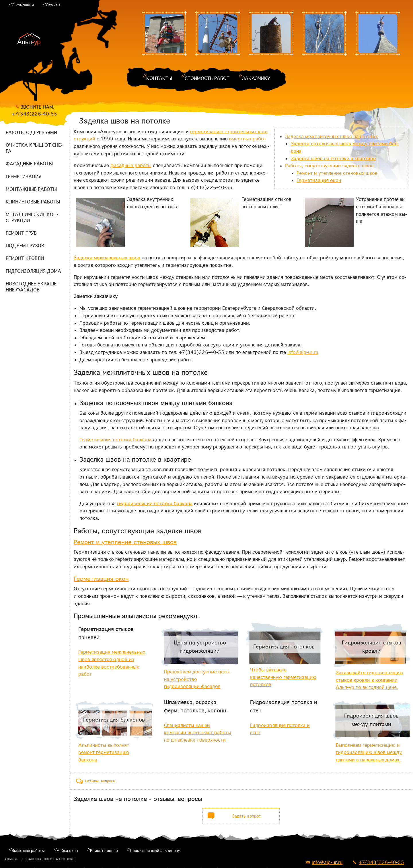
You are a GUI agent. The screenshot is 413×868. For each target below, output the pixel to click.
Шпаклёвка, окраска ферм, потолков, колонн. (196, 706)
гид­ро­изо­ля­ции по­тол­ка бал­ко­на (155, 503)
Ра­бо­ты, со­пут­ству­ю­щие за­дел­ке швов (329, 166)
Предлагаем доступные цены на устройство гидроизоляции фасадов (197, 679)
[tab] (96, 781)
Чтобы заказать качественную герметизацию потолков (283, 677)
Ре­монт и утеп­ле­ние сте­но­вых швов (337, 173)
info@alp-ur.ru (303, 352)
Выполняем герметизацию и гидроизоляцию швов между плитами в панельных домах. (369, 752)
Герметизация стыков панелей (106, 633)
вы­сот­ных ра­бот (248, 139)
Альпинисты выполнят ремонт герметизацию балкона (104, 752)
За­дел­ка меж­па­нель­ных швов (107, 258)
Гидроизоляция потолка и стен (284, 706)
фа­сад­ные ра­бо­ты (131, 165)
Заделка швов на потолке (50, 859)
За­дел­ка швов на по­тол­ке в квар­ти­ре (333, 158)
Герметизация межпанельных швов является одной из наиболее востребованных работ (112, 663)
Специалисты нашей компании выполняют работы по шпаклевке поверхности (198, 733)
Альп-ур (11, 859)
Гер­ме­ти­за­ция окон (319, 180)
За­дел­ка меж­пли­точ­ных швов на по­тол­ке (332, 136)
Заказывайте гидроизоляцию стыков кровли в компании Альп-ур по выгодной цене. (370, 680)
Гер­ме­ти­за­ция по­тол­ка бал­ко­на (115, 440)
